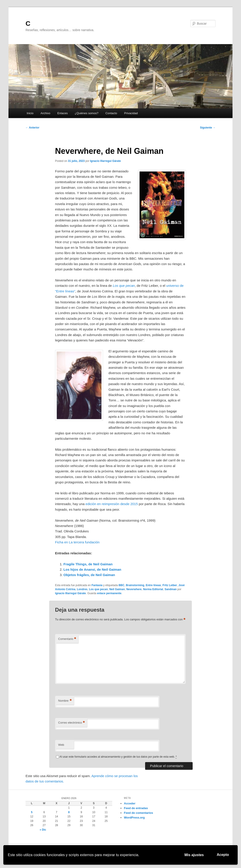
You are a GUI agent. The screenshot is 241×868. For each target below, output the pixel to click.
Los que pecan (98, 589)
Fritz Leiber (170, 585)
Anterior (32, 128)
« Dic (43, 830)
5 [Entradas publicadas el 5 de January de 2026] (32, 812)
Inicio (30, 113)
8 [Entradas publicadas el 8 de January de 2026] (69, 812)
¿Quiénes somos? (87, 113)
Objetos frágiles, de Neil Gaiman (89, 575)
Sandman (171, 589)
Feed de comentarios (138, 813)
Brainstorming (135, 585)
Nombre (65, 701)
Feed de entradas (136, 808)
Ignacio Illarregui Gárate (105, 161)
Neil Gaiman (117, 589)
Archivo (45, 113)
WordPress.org (134, 818)
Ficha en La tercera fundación (77, 542)
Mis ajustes (194, 855)
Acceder (130, 803)
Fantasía (97, 585)
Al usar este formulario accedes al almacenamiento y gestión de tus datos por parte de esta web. (118, 757)
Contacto (111, 113)
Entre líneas (153, 585)
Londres (82, 589)
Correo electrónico (72, 723)
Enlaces (62, 113)
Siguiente (208, 128)
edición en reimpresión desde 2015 (112, 504)
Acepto (223, 855)
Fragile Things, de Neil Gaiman (88, 564)
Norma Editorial (153, 589)
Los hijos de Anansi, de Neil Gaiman (92, 569)
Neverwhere (134, 589)
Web (61, 745)
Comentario (67, 639)
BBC (121, 585)
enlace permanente (109, 593)
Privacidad (131, 113)
